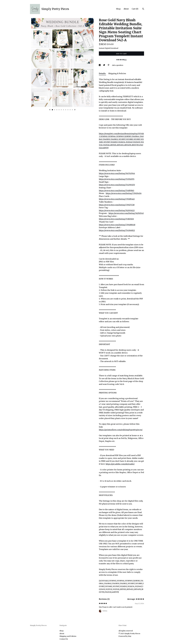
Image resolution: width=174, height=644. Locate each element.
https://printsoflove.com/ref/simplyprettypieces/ (121, 430)
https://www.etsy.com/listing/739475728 (117, 205)
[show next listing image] (75, 110)
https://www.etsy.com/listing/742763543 (126, 213)
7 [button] (66, 110)
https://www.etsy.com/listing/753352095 (117, 179)
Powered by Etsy (125, 636)
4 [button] (59, 110)
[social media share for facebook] (100, 65)
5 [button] (61, 110)
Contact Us (64, 639)
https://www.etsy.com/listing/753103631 (116, 219)
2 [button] (55, 110)
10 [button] (72, 110)
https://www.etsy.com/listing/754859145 (117, 191)
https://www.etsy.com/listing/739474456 (124, 193)
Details (102, 73)
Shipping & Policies (117, 73)
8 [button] (68, 110)
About (126, 9)
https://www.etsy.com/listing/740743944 (117, 173)
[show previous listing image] (50, 110)
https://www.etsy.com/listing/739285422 (117, 199)
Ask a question (118, 65)
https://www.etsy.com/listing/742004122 (117, 210)
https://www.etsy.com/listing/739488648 (117, 225)
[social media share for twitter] (104, 65)
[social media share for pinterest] (109, 65)
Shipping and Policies (68, 636)
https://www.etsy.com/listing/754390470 (117, 185)
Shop (118, 9)
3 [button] (57, 110)
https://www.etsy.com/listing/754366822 (117, 230)
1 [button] (52, 110)
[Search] (143, 9)
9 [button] (70, 110)
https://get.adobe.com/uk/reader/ (120, 464)
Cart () (135, 9)
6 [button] (63, 110)
